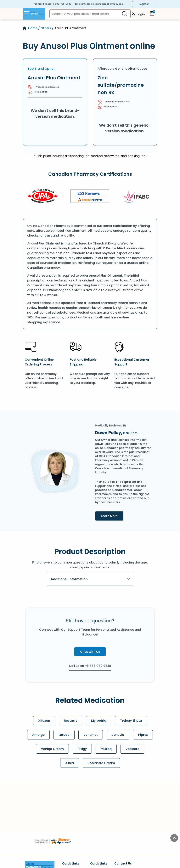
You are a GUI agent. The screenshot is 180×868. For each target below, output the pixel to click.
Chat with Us (90, 652)
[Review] (90, 197)
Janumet (91, 735)
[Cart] (152, 15)
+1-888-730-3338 (61, 4)
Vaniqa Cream (52, 749)
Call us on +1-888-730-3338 (90, 666)
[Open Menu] (27, 14)
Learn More (112, 516)
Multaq (106, 749)
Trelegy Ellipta (131, 721)
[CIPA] (43, 197)
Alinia (70, 763)
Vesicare (132, 749)
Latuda (64, 735)
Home (33, 28)
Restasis (71, 721)
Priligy (82, 749)
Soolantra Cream (101, 763)
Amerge (38, 735)
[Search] (124, 14)
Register (144, 4)
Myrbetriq (99, 721)
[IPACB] (137, 197)
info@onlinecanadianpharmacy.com (103, 4)
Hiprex (143, 735)
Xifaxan (44, 721)
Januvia (118, 735)
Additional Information (90, 579)
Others (46, 28)
